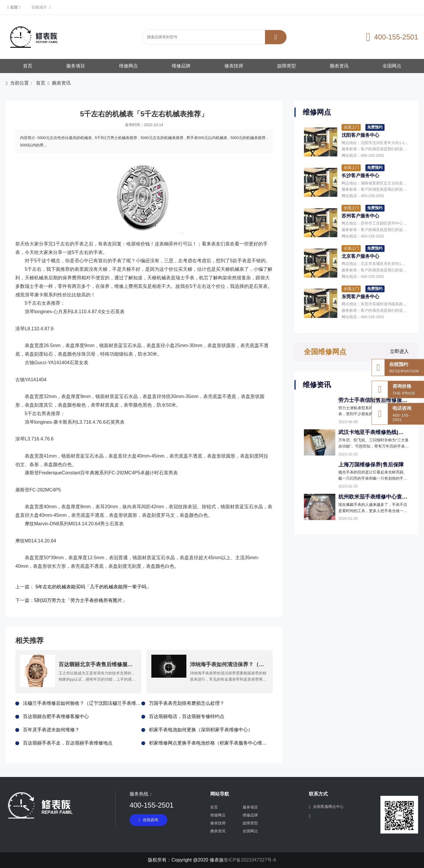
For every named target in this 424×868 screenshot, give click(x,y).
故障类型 (286, 66)
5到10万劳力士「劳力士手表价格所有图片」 (81, 600)
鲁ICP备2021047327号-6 (250, 860)
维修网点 (128, 66)
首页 (28, 66)
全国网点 (392, 66)
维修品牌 (181, 66)
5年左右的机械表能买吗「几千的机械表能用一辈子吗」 (93, 587)
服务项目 (76, 66)
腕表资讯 (339, 66)
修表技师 (234, 66)
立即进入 (399, 351)
